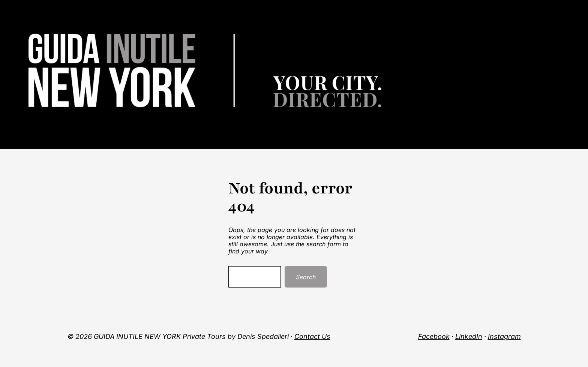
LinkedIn (469, 336)
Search (306, 277)
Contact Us (312, 336)
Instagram (504, 336)
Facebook (434, 336)
